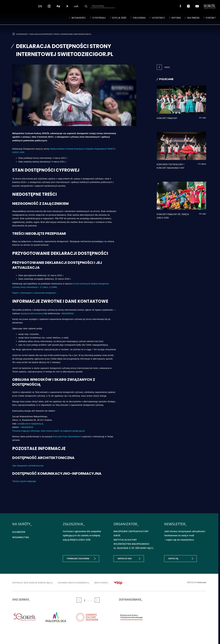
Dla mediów (19, 532)
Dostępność (22, 34)
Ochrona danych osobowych (80, 582)
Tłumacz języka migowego (25, 481)
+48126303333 (27, 427)
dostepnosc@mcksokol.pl (33, 313)
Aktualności (78, 18)
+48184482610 (69, 313)
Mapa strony (111, 582)
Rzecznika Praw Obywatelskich (68, 436)
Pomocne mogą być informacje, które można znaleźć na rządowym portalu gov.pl (51, 431)
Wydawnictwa (21, 537)
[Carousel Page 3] (91, 600)
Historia (176, 18)
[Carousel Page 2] (88, 600)
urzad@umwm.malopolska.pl (31, 423)
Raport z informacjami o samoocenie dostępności (36, 293)
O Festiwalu (99, 18)
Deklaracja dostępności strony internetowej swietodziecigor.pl (61, 34)
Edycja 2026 (119, 18)
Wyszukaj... (98, 6)
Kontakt (211, 18)
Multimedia (193, 18)
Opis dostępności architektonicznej (29, 465)
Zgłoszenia (139, 18)
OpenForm (201, 582)
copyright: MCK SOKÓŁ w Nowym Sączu (34, 582)
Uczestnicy (158, 18)
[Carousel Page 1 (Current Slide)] (85, 600)
